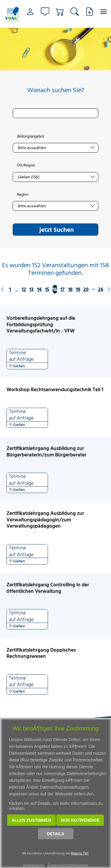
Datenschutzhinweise (68, 865)
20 (86, 289)
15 (47, 289)
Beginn (23, 195)
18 (70, 289)
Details (55, 834)
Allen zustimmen (31, 820)
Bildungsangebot (31, 136)
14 (39, 289)
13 (31, 289)
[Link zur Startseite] (12, 14)
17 (62, 289)
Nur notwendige (80, 820)
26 (101, 289)
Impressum (34, 865)
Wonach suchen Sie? (56, 90)
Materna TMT (80, 853)
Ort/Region (26, 165)
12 (24, 289)
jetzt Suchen (57, 229)
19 (78, 289)
